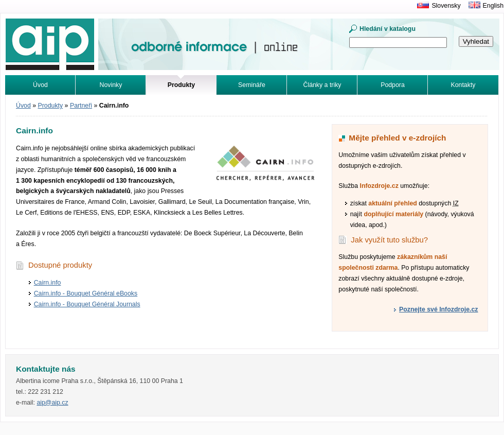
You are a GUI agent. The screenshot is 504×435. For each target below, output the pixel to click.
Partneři (81, 106)
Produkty (51, 106)
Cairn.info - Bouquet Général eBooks (86, 293)
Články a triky (322, 85)
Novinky (111, 85)
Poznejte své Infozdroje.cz (438, 309)
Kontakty (463, 85)
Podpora (393, 85)
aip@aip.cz (52, 403)
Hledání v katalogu (388, 29)
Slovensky (446, 6)
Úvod (40, 85)
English (493, 6)
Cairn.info (48, 283)
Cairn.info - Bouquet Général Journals (87, 304)
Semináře (252, 85)
